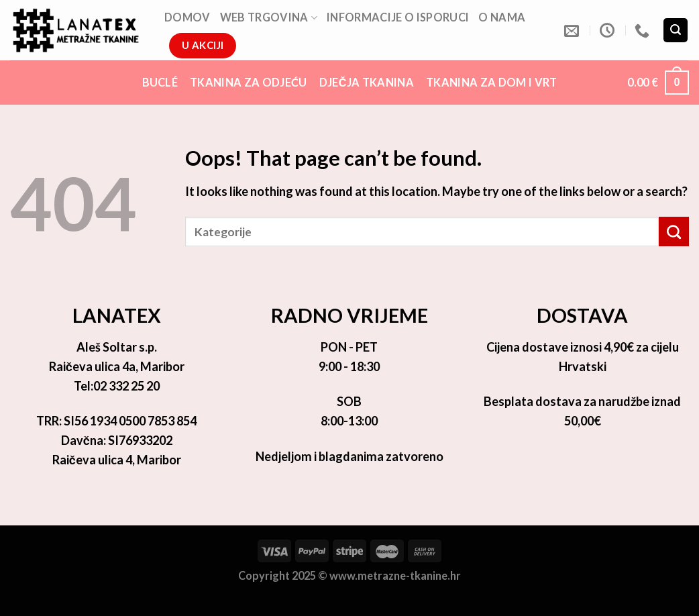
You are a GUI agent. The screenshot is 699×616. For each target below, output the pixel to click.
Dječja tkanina (367, 82)
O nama (502, 17)
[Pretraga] (676, 31)
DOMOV (187, 17)
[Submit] (674, 232)
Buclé (160, 82)
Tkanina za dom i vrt (492, 82)
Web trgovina (269, 17)
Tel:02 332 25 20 (117, 386)
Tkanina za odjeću (249, 82)
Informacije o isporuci (398, 17)
